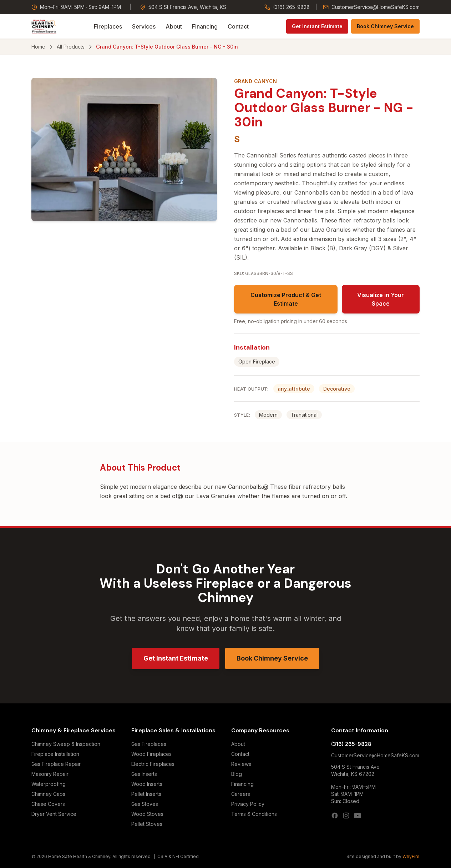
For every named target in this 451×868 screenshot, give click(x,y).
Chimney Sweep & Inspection (66, 744)
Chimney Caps (48, 794)
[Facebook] (335, 816)
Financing (205, 26)
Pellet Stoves (147, 824)
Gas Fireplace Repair (56, 764)
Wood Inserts (147, 784)
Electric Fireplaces (153, 764)
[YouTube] (358, 816)
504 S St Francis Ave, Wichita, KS (183, 7)
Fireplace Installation (55, 754)
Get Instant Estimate (317, 26)
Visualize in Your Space (381, 299)
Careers (241, 794)
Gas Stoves (145, 804)
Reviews (241, 764)
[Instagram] (346, 816)
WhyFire (411, 856)
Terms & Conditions (254, 814)
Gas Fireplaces (149, 744)
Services (144, 26)
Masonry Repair (50, 774)
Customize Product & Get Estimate (286, 299)
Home (38, 47)
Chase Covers (48, 804)
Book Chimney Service (385, 26)
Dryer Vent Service (54, 814)
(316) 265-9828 (287, 7)
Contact (238, 26)
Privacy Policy (248, 804)
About (174, 26)
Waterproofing (49, 784)
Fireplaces (108, 26)
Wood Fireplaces (151, 754)
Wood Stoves (147, 814)
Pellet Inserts (146, 794)
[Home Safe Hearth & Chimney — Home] (44, 26)
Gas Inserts (144, 774)
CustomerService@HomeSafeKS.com (371, 7)
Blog (237, 774)
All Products (71, 47)
